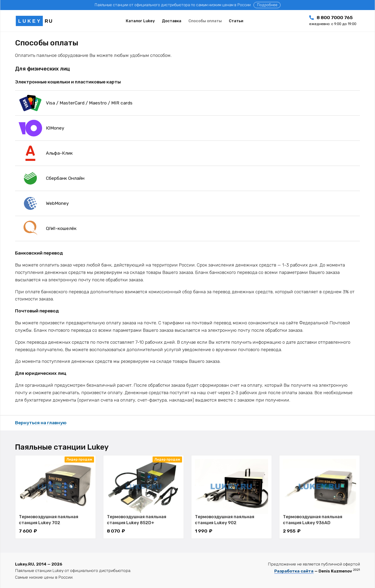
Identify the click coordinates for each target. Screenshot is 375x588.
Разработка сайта (294, 571)
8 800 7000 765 (333, 20)
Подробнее (267, 5)
